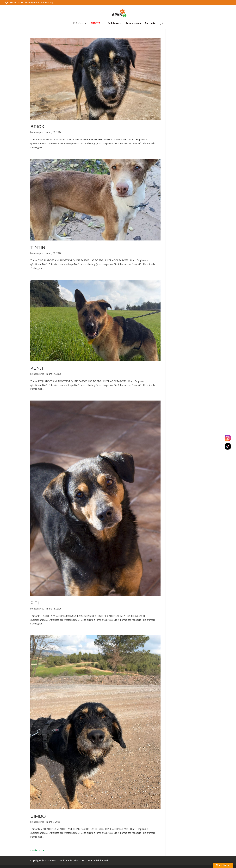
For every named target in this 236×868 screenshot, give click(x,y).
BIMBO (38, 816)
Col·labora (113, 23)
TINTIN (38, 247)
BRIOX (37, 127)
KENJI (37, 368)
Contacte (150, 23)
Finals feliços (133, 23)
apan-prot (39, 132)
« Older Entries (38, 850)
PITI (35, 603)
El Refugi (78, 23)
